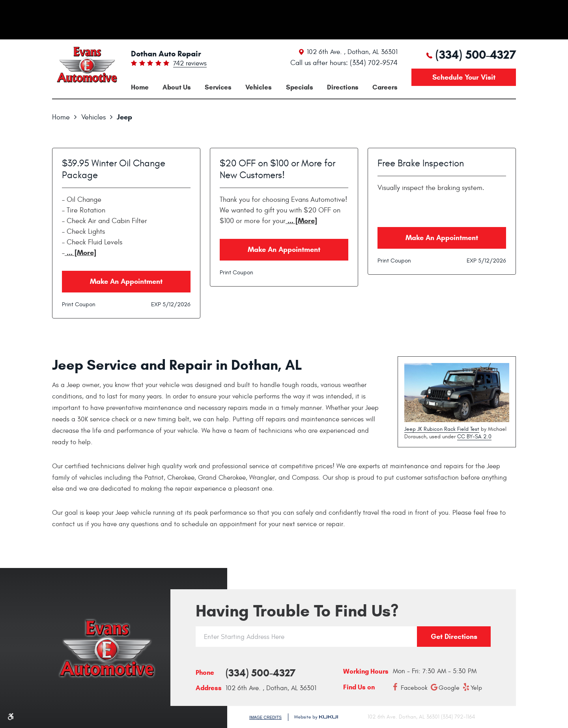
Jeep (124, 117)
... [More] (80, 253)
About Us (177, 87)
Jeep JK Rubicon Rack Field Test (442, 429)
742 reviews (190, 64)
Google (449, 688)
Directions (343, 87)
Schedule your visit (464, 77)
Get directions (454, 637)
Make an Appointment (126, 281)
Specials (300, 87)
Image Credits (265, 718)
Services (218, 87)
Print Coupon (79, 304)
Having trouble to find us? (297, 611)
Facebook (414, 688)
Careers (385, 87)
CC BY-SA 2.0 (474, 437)
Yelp (476, 688)
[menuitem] (140, 87)
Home (140, 87)
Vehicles (259, 87)
